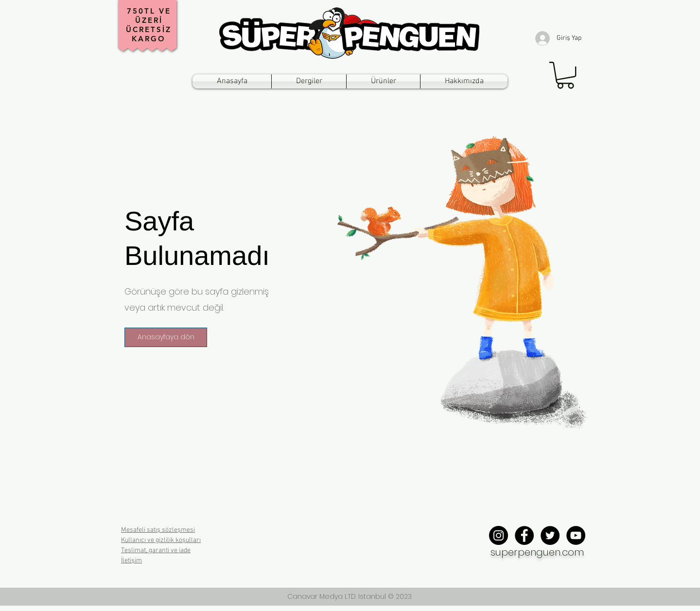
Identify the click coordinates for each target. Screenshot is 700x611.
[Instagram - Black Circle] (499, 535)
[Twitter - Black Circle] (550, 535)
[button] (565, 75)
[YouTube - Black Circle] (576, 535)
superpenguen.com (537, 552)
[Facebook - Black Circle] (524, 535)
